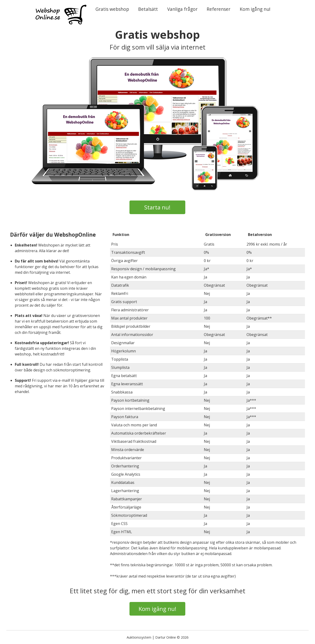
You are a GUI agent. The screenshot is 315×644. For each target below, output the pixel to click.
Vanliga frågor (182, 9)
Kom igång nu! (255, 9)
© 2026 (183, 637)
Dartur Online (166, 637)
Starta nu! (157, 207)
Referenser (218, 9)
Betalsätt (148, 9)
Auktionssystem (139, 637)
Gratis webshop (112, 9)
